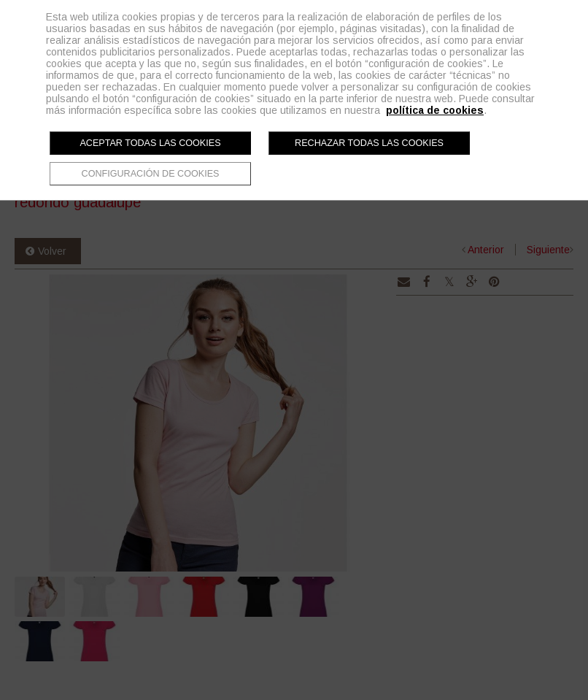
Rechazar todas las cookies (369, 143)
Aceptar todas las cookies (150, 143)
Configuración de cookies (151, 174)
